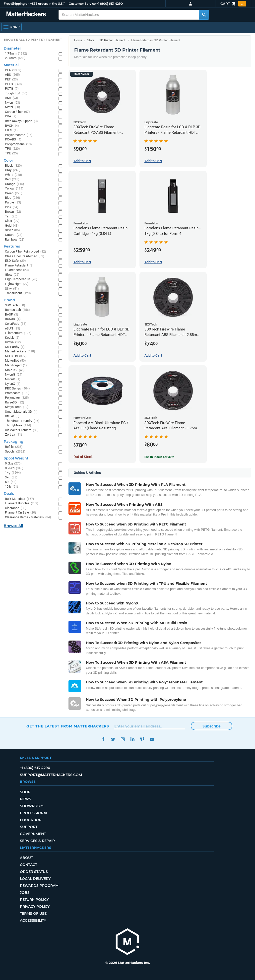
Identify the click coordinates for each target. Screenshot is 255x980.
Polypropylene (18, 144)
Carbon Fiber (17, 112)
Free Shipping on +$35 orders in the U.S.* (34, 4)
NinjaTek (15, 370)
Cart (233, 4)
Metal (13, 107)
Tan (11, 217)
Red (12, 179)
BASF (12, 315)
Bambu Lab (17, 310)
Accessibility (33, 920)
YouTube (152, 739)
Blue (13, 198)
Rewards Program (39, 886)
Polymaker (17, 398)
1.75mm (16, 54)
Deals (9, 494)
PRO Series (17, 389)
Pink (12, 207)
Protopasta (17, 393)
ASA (12, 98)
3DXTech (15, 305)
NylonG (14, 375)
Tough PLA (16, 94)
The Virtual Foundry (22, 421)
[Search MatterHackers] (204, 15)
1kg (13, 473)
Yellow (14, 189)
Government (33, 834)
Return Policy (34, 900)
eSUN (13, 329)
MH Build (16, 356)
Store (91, 40)
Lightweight (17, 284)
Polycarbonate (19, 135)
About (26, 858)
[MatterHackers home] (127, 942)
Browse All (13, 526)
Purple (13, 203)
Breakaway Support (21, 121)
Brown (13, 212)
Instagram (123, 739)
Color (8, 160)
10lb (12, 487)
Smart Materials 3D (21, 412)
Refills (14, 447)
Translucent (18, 293)
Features (12, 246)
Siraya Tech (17, 407)
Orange (15, 184)
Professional (34, 813)
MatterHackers (20, 352)
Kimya (13, 342)
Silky (12, 289)
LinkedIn (132, 739)
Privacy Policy (35, 907)
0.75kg (14, 468)
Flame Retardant (19, 266)
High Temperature (21, 279)
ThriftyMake (18, 425)
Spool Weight (16, 458)
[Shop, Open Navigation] (11, 27)
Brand (9, 300)
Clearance (16, 508)
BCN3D (13, 319)
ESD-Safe (15, 261)
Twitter (113, 739)
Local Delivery (35, 879)
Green (14, 193)
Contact (29, 865)
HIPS (11, 130)
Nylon (13, 103)
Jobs (25, 893)
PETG (13, 84)
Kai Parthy (15, 347)
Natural (14, 235)
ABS (12, 75)
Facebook (103, 739)
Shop (25, 792)
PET (11, 80)
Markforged (16, 365)
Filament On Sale (21, 513)
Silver (12, 230)
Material (11, 65)
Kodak (12, 338)
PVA (11, 116)
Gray (13, 170)
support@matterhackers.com (51, 775)
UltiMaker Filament (22, 430)
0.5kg (13, 464)
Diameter (12, 48)
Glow (12, 275)
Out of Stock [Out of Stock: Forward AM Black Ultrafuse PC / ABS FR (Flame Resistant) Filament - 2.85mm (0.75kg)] (83, 457)
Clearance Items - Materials (28, 517)
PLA (13, 70)
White (14, 175)
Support (29, 827)
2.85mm (15, 58)
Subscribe (212, 726)
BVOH (12, 126)
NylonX (13, 384)
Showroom (32, 806)
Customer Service (82, 4)
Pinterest (142, 739)
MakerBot (15, 361)
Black (13, 166)
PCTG (12, 89)
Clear (12, 221)
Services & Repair (37, 841)
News (26, 799)
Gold (12, 226)
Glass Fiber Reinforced (25, 256)
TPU (12, 149)
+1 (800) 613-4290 (110, 4)
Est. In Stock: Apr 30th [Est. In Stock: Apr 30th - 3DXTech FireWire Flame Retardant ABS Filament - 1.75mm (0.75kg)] (159, 457)
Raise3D (15, 403)
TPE (11, 154)
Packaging (14, 442)
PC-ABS (13, 140)
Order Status (34, 872)
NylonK (13, 379)
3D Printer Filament (112, 40)
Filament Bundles (22, 503)
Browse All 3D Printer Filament (33, 40)
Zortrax (14, 435)
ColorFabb (16, 324)
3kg (11, 478)
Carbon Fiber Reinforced (26, 252)
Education (31, 820)
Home (78, 40)
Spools (15, 452)
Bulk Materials (20, 499)
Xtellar (12, 416)
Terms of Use (33, 914)
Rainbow (15, 240)
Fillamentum (18, 333)
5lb (11, 482)
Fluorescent (17, 270)
